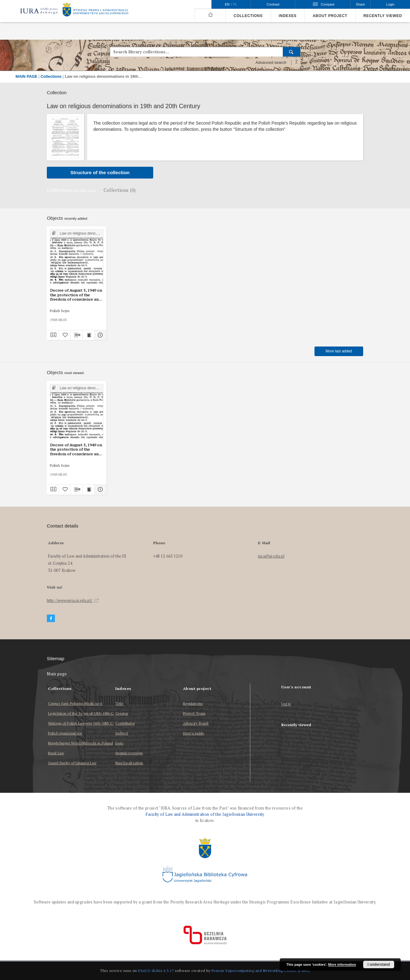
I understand (379, 965)
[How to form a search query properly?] (296, 63)
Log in (286, 704)
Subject (122, 733)
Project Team (194, 713)
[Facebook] (51, 618)
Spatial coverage (129, 753)
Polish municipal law (65, 733)
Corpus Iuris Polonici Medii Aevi (75, 703)
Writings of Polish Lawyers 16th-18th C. (81, 723)
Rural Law (56, 753)
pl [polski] (235, 4)
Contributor (125, 723)
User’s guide (194, 733)
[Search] (292, 52)
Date (119, 743)
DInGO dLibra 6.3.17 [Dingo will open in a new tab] (156, 971)
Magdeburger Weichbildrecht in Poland (80, 743)
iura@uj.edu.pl (271, 556)
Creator (122, 713)
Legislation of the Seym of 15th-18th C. (81, 713)
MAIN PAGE (26, 77)
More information (342, 965)
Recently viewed (383, 16)
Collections (248, 16)
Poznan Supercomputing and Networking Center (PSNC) (261, 971)
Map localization (129, 763)
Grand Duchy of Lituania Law (72, 763)
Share (361, 4)
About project (330, 16)
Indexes (288, 16)
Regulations (193, 703)
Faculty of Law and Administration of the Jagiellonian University (205, 814)
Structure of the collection (100, 172)
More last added (339, 351)
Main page (57, 674)
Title (119, 703)
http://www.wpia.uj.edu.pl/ (73, 600)
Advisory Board (196, 723)
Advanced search (271, 63)
